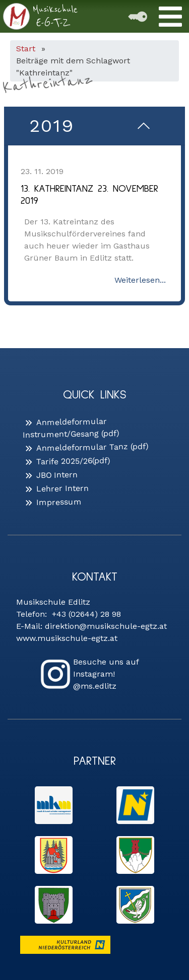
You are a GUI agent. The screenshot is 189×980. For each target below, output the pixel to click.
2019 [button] (52, 126)
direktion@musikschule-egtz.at (106, 626)
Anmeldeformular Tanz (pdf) (92, 447)
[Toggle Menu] (170, 16)
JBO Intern (57, 475)
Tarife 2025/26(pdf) (73, 461)
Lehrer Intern (62, 488)
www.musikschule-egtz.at (67, 638)
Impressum (59, 502)
